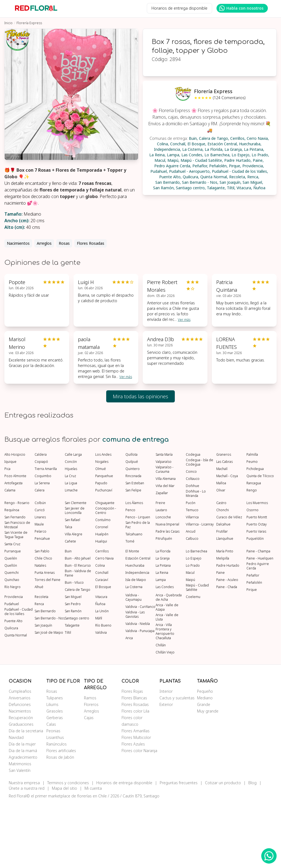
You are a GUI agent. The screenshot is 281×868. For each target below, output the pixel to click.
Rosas (64, 243)
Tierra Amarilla (46, 534)
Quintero (133, 534)
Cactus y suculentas (177, 763)
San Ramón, (164, 188)
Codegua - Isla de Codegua (199, 527)
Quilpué (132, 527)
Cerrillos (102, 616)
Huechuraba (135, 630)
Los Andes (103, 519)
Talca (68, 592)
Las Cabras (224, 527)
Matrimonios (20, 829)
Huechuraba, (250, 144)
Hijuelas (71, 534)
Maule (39, 589)
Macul (190, 638)
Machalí (222, 534)
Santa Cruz (12, 609)
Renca (39, 669)
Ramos (90, 763)
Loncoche (163, 582)
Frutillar (222, 596)
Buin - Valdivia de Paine (78, 638)
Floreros (91, 769)
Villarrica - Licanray (200, 589)
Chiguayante (105, 568)
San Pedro (73, 669)
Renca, (253, 177)
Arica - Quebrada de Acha (169, 662)
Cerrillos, (238, 138)
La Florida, (214, 149)
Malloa (221, 548)
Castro (221, 568)
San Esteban (135, 548)
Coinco (191, 536)
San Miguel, (253, 182)
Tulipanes (55, 763)
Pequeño (205, 756)
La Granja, (234, 149)
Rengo (252, 555)
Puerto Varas (256, 596)
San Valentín (20, 835)
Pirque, (235, 166)
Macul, (160, 160)
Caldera (41, 519)
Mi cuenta (93, 853)
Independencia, (168, 149)
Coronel (102, 592)
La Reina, (158, 155)
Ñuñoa (259, 188)
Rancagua (254, 548)
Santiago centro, (191, 188)
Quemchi (12, 638)
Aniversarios (20, 763)
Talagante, (216, 188)
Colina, (163, 144)
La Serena (42, 548)
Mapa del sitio (64, 853)
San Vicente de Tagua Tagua (16, 600)
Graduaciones (21, 789)
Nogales (102, 527)
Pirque (252, 655)
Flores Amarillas (136, 796)
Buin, (193, 138)
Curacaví (102, 645)
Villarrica (192, 582)
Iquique (10, 527)
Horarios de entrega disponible (179, 8)
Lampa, (174, 155)
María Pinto (225, 616)
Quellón (11, 630)
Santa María (164, 519)
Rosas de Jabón (60, 822)
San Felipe (133, 555)
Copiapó (41, 527)
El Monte (132, 616)
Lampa (161, 645)
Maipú (190, 645)
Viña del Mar (165, 551)
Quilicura (11, 693)
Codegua (193, 519)
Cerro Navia (104, 623)
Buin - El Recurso (78, 630)
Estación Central (138, 623)
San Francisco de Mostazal (17, 590)
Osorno (252, 575)
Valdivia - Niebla (138, 689)
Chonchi (223, 575)
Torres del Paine (47, 645)
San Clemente (76, 568)
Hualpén (102, 599)
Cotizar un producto (223, 848)
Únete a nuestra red (27, 853)
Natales (40, 630)
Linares (40, 582)
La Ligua (71, 548)
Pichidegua (255, 534)
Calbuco (192, 603)
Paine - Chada (227, 652)
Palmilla (252, 519)
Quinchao (12, 645)
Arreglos (44, 243)
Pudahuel (12, 669)
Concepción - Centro (106, 575)
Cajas (89, 782)
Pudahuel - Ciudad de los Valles (19, 677)
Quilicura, (191, 177)
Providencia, (253, 166)
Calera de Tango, (214, 138)
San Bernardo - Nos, (200, 182)
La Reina (162, 638)
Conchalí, (178, 144)
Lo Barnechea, (217, 155)
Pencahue (42, 603)
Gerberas (55, 782)
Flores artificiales (61, 815)
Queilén (11, 623)
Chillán (161, 710)
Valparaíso (164, 527)
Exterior (166, 769)
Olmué (101, 534)
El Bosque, (197, 144)
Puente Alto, (170, 177)
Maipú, (173, 160)
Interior (166, 756)
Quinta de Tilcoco (260, 541)
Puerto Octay (257, 589)
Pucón (191, 568)
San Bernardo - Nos (50, 683)
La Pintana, (254, 149)
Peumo (252, 527)
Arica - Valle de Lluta (167, 682)
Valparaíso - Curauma (165, 534)
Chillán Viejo (165, 717)
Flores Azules (133, 809)
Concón (71, 527)
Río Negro (12, 652)
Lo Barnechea (196, 616)
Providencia (14, 662)
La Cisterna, (193, 149)
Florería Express (29, 23)
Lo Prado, (260, 155)
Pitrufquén (164, 603)
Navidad (16, 802)
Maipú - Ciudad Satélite (197, 652)
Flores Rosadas (91, 243)
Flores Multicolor (136, 802)
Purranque (13, 616)
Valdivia (101, 697)
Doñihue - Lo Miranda (196, 558)
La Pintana (163, 630)
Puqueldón (255, 603)
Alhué (39, 652)
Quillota (131, 519)
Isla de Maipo (136, 645)
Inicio (9, 23)
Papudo (101, 548)
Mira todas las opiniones (140, 396)
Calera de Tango (78, 655)
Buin (68, 616)
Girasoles (55, 776)
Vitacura (101, 662)
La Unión (102, 676)
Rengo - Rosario (17, 568)
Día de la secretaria (26, 796)
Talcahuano (134, 599)
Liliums (52, 769)
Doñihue (193, 551)
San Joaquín (43, 690)
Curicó (40, 575)
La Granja (163, 623)
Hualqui (101, 606)
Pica (7, 534)
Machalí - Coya (227, 541)
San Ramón (73, 676)
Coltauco (193, 544)
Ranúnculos (57, 809)
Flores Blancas (134, 763)
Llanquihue (225, 603)
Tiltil (68, 697)
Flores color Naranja (139, 815)
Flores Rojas (132, 756)
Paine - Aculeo (227, 645)
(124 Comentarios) (229, 98)
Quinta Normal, (214, 177)
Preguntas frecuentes (179, 848)
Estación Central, (223, 144)
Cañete (70, 606)
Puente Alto (13, 686)
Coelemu (193, 662)
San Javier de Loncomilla (75, 575)
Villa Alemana (166, 544)
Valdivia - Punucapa (140, 696)
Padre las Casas (168, 596)
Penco (130, 575)
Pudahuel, (159, 171)
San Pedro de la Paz (138, 590)
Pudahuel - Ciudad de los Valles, (240, 171)
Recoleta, (238, 177)
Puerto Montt (257, 582)
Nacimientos (18, 243)
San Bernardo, (168, 182)
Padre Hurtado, (238, 160)
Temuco (192, 575)
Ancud (191, 596)
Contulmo (103, 585)
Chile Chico (43, 623)
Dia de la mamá (23, 815)
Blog (252, 848)
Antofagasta (13, 548)
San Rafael (72, 585)
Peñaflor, (200, 166)
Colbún (40, 568)
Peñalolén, (218, 166)
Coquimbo (43, 541)
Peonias (53, 796)
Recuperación (21, 782)
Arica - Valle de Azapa (167, 672)
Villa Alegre (74, 599)
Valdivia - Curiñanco (140, 672)
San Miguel (73, 662)
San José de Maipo (49, 697)
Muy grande (208, 776)
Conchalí (102, 638)
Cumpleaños (20, 756)
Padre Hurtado (228, 630)
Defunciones (20, 769)
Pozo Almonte (15, 541)
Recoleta (41, 662)
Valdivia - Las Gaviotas (135, 679)
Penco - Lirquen (138, 582)
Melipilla (223, 623)
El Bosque (103, 652)
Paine (220, 638)
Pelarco (40, 596)
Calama (10, 555)
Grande (204, 769)
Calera (40, 555)
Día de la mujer (22, 809)
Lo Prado (193, 630)
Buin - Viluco (74, 647)
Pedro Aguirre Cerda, (173, 166)
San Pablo (42, 616)
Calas (51, 789)
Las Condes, (192, 155)
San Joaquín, (231, 182)
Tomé (130, 606)
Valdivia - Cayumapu (134, 662)
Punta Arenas (45, 638)
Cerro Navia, (258, 138)
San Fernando (15, 582)
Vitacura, (244, 188)
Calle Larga (73, 519)
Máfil (99, 683)
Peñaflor (253, 640)
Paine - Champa (258, 616)
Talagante (72, 690)
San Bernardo (45, 676)
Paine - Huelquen (260, 623)
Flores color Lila (135, 776)
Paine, (258, 160)
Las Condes (165, 652)
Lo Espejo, (241, 155)
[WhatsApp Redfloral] (269, 856)
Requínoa (12, 575)
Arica (129, 703)
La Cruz (70, 541)
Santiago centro (77, 683)
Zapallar (162, 558)
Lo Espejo (194, 623)
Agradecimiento (23, 822)
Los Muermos (257, 568)
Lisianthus (55, 802)
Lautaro (161, 575)
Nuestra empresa (24, 848)
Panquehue (104, 541)
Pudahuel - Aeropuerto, (190, 171)
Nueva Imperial (167, 589)
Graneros (224, 519)
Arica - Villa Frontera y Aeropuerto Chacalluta (165, 696)
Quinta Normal (16, 700)
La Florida (163, 616)
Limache (71, 555)
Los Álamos (134, 568)
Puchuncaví (104, 555)
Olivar (221, 555)
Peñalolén (254, 647)
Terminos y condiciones (68, 848)
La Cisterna (134, 652)
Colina (100, 630)
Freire (160, 568)
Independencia (137, 638)
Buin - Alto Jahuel (78, 623)
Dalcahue (223, 589)
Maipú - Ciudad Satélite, (202, 160)
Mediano (205, 763)
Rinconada (133, 541)
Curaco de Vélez (229, 582)
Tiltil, (231, 188)
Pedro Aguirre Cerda (258, 631)
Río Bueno (103, 690)
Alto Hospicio (15, 519)
